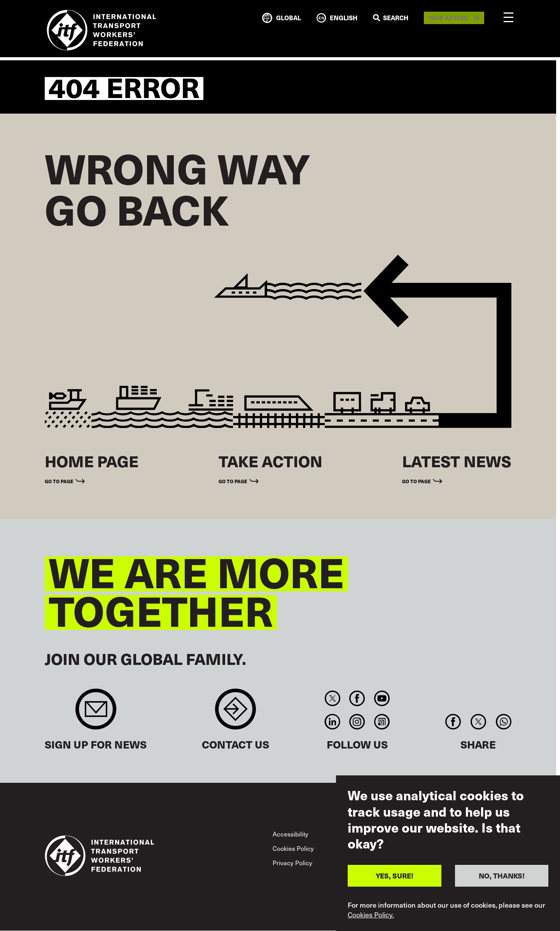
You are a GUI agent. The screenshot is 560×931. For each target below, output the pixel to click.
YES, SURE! (395, 876)
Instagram (357, 722)
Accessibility (290, 834)
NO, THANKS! (502, 876)
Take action (448, 18)
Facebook (357, 698)
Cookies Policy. (371, 915)
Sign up (96, 713)
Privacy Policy (292, 863)
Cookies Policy (293, 848)
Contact (235, 713)
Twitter (332, 698)
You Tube (382, 698)
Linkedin (332, 722)
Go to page (59, 481)
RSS (382, 722)
